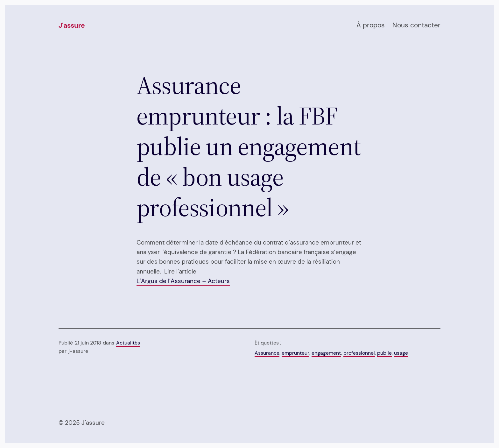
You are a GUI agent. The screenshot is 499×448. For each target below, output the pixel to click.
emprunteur (295, 353)
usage (401, 353)
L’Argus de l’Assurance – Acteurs (183, 281)
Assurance (267, 353)
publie (384, 353)
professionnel (359, 353)
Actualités (128, 343)
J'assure (72, 25)
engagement (326, 353)
